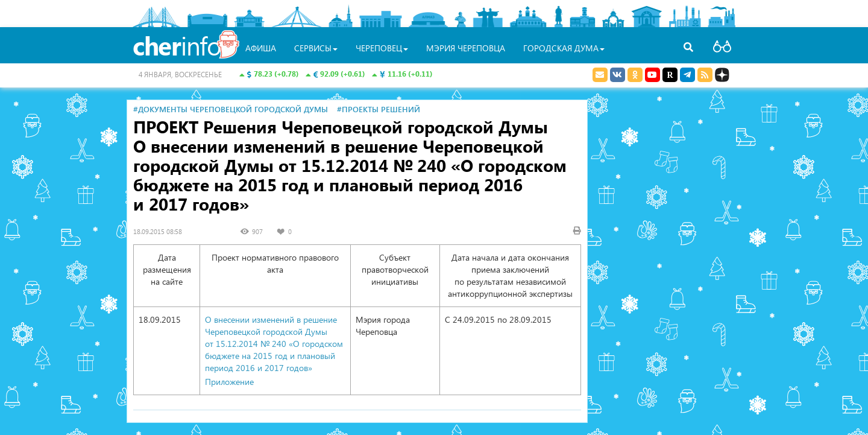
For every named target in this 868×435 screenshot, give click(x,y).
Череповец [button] (382, 48)
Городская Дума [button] (564, 48)
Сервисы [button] (316, 48)
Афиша (261, 48)
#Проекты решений (379, 109)
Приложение (229, 382)
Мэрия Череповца (466, 48)
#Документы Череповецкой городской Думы (231, 109)
